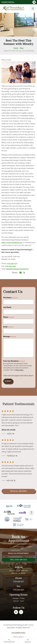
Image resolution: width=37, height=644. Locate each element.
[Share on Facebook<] (21, 273)
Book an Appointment (18, 553)
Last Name (7, 307)
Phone (9, 317)
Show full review (9, 430)
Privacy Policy (19, 370)
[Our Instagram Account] (21, 612)
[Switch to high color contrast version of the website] (34, 2)
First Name (10, 298)
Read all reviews (18, 491)
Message (10, 337)
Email (8, 327)
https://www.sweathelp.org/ (12, 243)
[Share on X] (24, 273)
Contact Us (28, 641)
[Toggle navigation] (33, 9)
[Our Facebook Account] (16, 612)
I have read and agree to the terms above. (18, 376)
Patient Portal (8, 2)
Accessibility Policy (19, 633)
